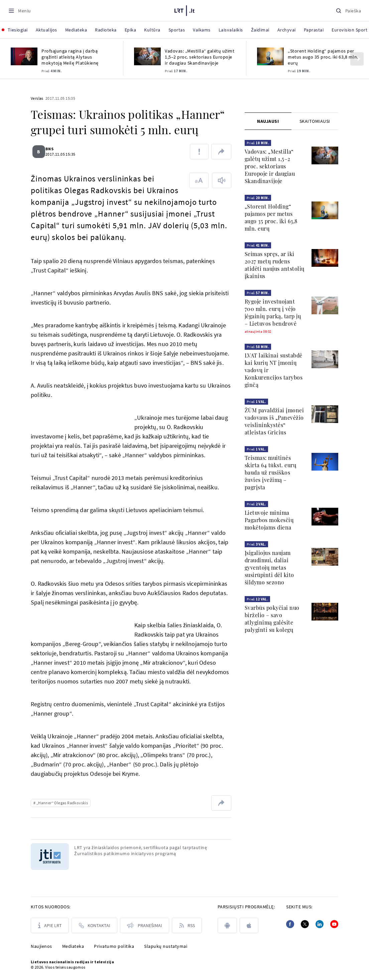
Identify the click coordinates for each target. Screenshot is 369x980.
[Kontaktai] (94, 925)
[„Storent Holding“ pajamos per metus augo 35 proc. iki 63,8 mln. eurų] (270, 56)
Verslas (37, 98)
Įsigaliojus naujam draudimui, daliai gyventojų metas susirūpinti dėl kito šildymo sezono (269, 567)
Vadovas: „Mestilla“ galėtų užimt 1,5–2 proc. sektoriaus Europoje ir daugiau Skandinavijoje (200, 57)
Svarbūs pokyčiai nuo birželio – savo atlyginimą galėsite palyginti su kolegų (272, 619)
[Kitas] (357, 59)
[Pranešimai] (145, 925)
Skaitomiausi (315, 121)
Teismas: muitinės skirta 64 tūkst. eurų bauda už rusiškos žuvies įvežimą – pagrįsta (271, 472)
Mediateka (73, 946)
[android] (227, 925)
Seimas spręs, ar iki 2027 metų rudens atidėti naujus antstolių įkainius (275, 265)
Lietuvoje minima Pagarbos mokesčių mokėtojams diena (269, 520)
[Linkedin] (320, 924)
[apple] (249, 925)
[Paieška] (348, 11)
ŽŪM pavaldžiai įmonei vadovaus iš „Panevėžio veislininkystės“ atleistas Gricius (274, 421)
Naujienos (41, 946)
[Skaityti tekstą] (222, 180)
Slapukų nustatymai (166, 946)
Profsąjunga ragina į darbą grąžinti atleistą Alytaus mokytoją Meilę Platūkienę (70, 57)
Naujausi (268, 121)
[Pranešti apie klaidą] (199, 152)
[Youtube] (334, 924)
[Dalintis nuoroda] (221, 152)
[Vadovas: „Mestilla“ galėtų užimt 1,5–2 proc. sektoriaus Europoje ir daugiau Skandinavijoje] (147, 56)
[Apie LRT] (50, 925)
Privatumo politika (114, 946)
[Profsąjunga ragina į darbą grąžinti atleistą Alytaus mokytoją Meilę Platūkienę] (24, 56)
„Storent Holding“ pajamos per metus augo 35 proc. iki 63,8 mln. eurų (323, 57)
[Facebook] (290, 924)
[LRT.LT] (184, 10)
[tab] (268, 121)
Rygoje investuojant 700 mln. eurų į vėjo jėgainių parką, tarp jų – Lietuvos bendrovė (273, 312)
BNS (53, 149)
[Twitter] (305, 924)
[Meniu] (20, 11)
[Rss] (187, 925)
